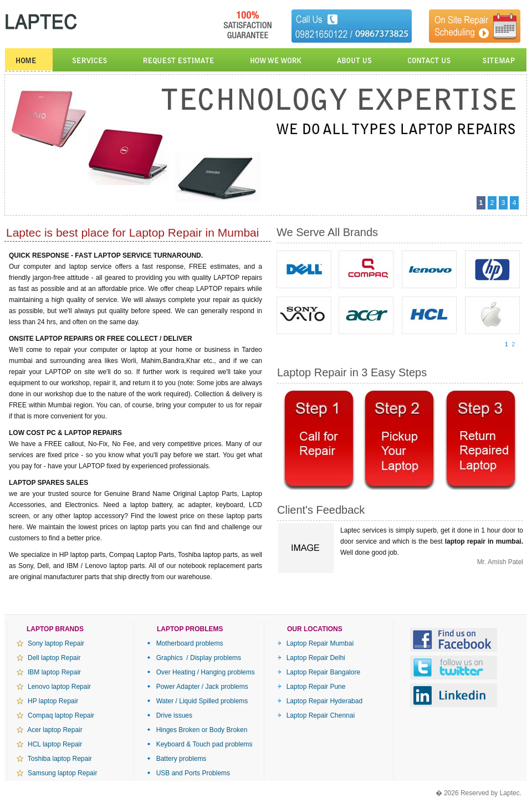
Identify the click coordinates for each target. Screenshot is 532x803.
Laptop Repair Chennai (316, 715)
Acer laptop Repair (50, 730)
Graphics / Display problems (194, 658)
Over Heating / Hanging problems (201, 672)
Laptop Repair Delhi (311, 658)
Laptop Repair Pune (311, 687)
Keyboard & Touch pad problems (200, 744)
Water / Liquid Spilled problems (197, 701)
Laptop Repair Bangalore (319, 672)
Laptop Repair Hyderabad (320, 701)
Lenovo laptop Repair (54, 687)
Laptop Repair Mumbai (315, 643)
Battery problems (177, 759)
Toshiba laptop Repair (54, 759)
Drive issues (170, 715)
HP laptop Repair (47, 701)
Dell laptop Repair (48, 658)
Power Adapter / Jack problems (198, 687)
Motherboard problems (185, 643)
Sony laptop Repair (50, 643)
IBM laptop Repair (49, 672)
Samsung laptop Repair (57, 773)
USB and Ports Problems (188, 773)
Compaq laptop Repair (55, 715)
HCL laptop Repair (49, 744)
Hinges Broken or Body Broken (197, 730)
